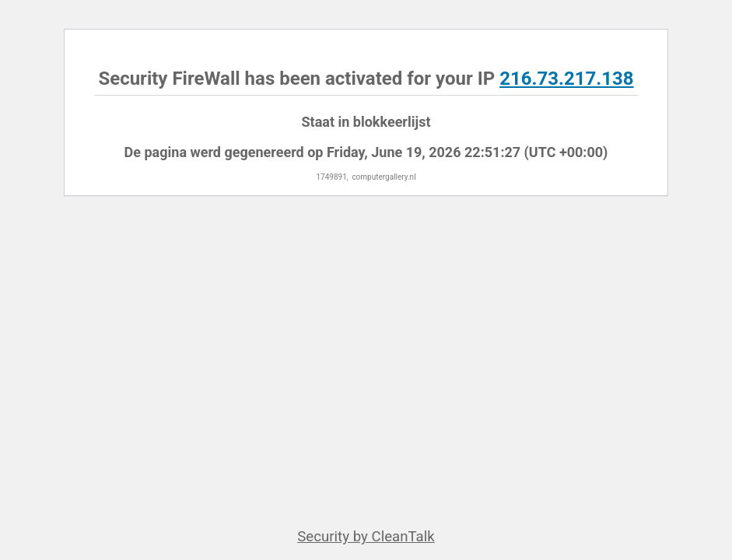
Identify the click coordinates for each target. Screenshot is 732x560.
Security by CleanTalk (366, 537)
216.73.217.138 (566, 79)
